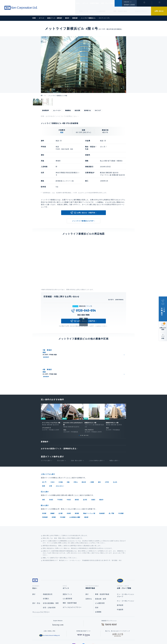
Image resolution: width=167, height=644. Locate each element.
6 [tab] (88, 413)
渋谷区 (51, 476)
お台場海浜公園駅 (75, 494)
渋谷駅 (69, 490)
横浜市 (101, 476)
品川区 (85, 476)
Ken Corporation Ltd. (21, 8)
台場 (50, 463)
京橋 (68, 459)
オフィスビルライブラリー (72, 585)
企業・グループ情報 (114, 3)
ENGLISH (126, 2)
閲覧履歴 (144, 5)
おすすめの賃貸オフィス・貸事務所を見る (59, 426)
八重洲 (92, 459)
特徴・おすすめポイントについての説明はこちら (59, 116)
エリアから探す (46, 438)
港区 (44, 476)
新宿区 (77, 476)
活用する (89, 576)
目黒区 (93, 476)
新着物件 (45, 419)
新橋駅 (53, 490)
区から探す (61, 438)
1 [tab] (79, 413)
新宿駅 (77, 490)
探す (34, 571)
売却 (97, 585)
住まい (79, 3)
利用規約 (95, 636)
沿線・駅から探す (77, 438)
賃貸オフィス (67, 571)
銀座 (44, 463)
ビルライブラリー (141, 11)
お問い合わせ (159, 11)
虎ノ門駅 (111, 490)
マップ (89, 306)
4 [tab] (84, 413)
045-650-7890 (84, 315)
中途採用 (120, 587)
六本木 (53, 459)
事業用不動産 (99, 3)
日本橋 (61, 459)
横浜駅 (86, 494)
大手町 (107, 459)
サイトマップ (107, 636)
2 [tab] (81, 413)
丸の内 (115, 459)
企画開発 (98, 589)
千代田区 (60, 476)
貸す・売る (36, 580)
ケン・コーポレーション (126, 578)
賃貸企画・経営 (101, 576)
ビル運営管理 (101, 11)
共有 (163, 338)
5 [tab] (86, 413)
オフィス (88, 3)
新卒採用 (120, 582)
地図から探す (114, 438)
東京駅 (44, 490)
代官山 (76, 459)
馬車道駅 (45, 494)
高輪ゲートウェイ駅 (89, 490)
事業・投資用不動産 (120, 11)
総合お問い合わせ (62, 636)
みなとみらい (60, 463)
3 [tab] (83, 413)
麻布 (99, 459)
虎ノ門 (44, 459)
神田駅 (54, 494)
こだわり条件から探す (96, 438)
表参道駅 (102, 490)
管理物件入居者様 (129, 5)
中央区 (69, 476)
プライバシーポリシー (80, 636)
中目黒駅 (121, 490)
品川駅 (61, 490)
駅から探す (46, 482)
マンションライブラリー (41, 589)
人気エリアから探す (49, 451)
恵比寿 (84, 459)
